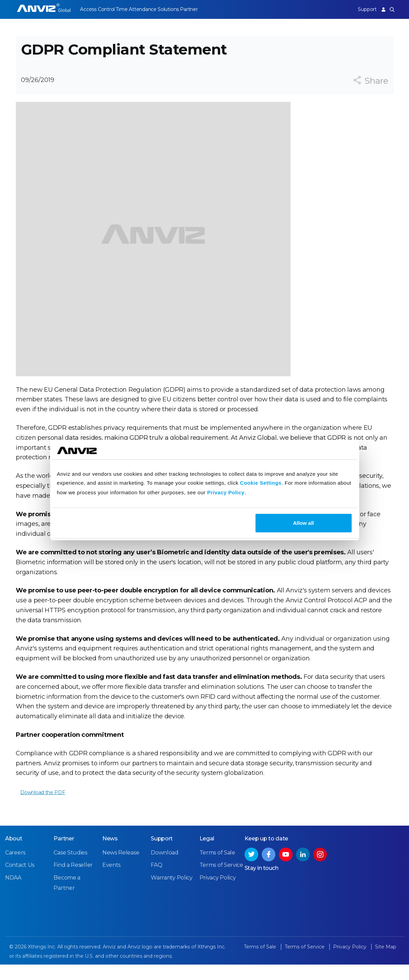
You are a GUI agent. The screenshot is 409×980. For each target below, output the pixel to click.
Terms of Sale (217, 868)
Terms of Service (221, 881)
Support (363, 9)
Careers (15, 868)
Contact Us (20, 881)
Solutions (176, 9)
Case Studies (70, 868)
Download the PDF (43, 803)
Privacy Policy (226, 492)
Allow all (303, 523)
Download (165, 868)
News (110, 854)
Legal (207, 854)
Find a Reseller (73, 881)
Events (111, 881)
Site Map (386, 963)
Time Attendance (140, 9)
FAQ (156, 881)
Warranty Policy (172, 893)
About (14, 854)
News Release (121, 868)
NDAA (13, 893)
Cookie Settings (261, 483)
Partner (200, 9)
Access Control (97, 9)
